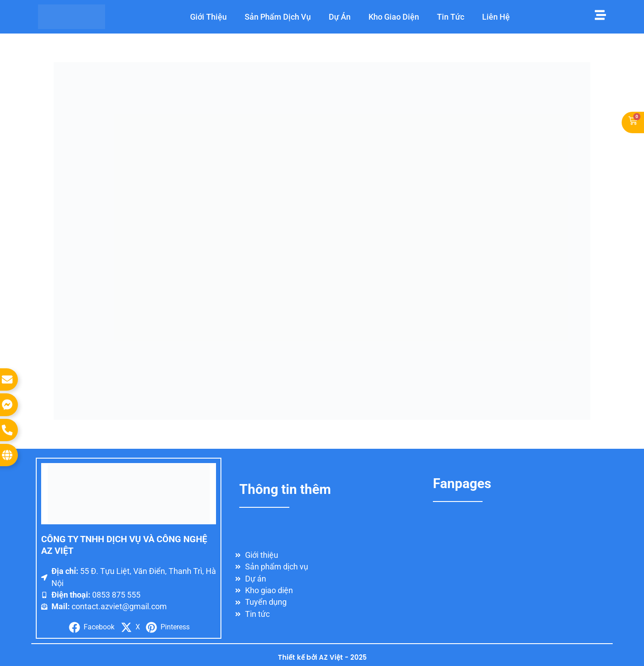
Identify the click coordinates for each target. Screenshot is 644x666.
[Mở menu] (600, 15)
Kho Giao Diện (394, 17)
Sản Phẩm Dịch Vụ (278, 17)
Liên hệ (496, 17)
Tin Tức (451, 17)
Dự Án (340, 17)
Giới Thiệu (208, 17)
